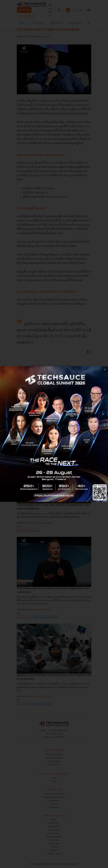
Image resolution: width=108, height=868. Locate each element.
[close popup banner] (105, 369)
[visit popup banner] (54, 434)
